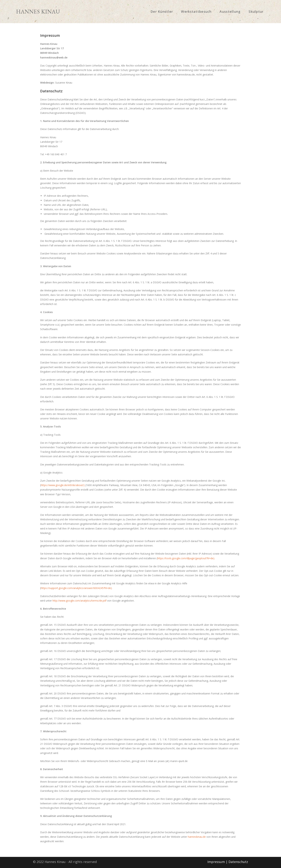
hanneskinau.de (197, 837)
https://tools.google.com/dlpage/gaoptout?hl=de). (186, 558)
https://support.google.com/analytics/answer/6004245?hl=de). (77, 588)
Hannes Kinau (49, 11)
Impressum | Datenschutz (228, 862)
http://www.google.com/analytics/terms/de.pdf (79, 601)
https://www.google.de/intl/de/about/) (63, 485)
